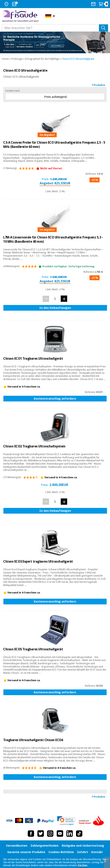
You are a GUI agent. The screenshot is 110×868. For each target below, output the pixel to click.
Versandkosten (17, 846)
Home (5, 59)
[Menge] (55, 299)
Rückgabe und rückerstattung (83, 846)
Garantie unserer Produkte (26, 852)
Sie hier (83, 865)
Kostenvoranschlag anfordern (55, 399)
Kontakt (97, 852)
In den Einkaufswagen (55, 308)
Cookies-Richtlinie (61, 852)
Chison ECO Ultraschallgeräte (78, 59)
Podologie (17, 59)
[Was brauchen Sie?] (55, 28)
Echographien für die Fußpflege (42, 59)
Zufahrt (83, 852)
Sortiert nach (12, 91)
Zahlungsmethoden (45, 846)
